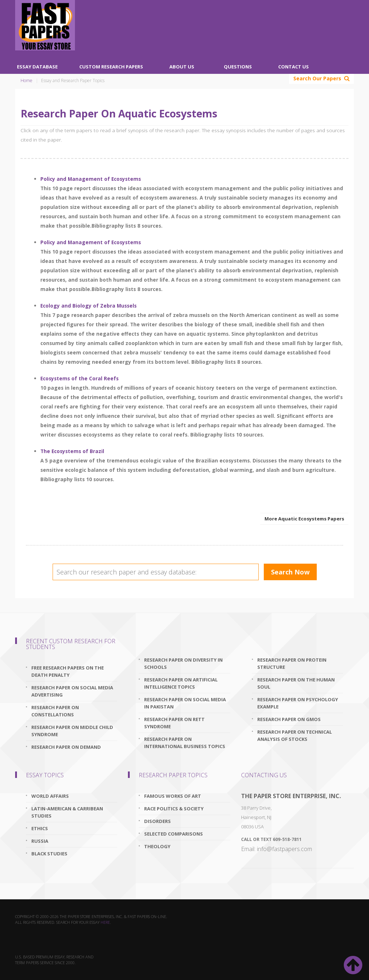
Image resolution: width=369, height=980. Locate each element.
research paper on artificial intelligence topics (181, 683)
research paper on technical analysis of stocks (295, 735)
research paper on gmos (289, 719)
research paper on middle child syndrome (72, 731)
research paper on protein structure (292, 663)
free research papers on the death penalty (68, 671)
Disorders (157, 821)
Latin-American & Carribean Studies (67, 812)
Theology (157, 846)
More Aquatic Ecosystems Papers (304, 519)
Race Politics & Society (174, 809)
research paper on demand (66, 747)
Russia (40, 841)
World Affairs (50, 796)
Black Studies (49, 854)
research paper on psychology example (298, 703)
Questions (238, 67)
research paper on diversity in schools (183, 663)
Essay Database (37, 67)
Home (26, 80)
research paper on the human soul (296, 683)
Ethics (40, 828)
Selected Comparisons (174, 834)
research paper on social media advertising (72, 691)
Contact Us (294, 67)
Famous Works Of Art (173, 796)
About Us (182, 67)
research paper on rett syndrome (174, 723)
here (105, 922)
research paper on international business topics (185, 743)
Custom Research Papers (111, 67)
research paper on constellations (55, 711)
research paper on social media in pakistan (185, 703)
